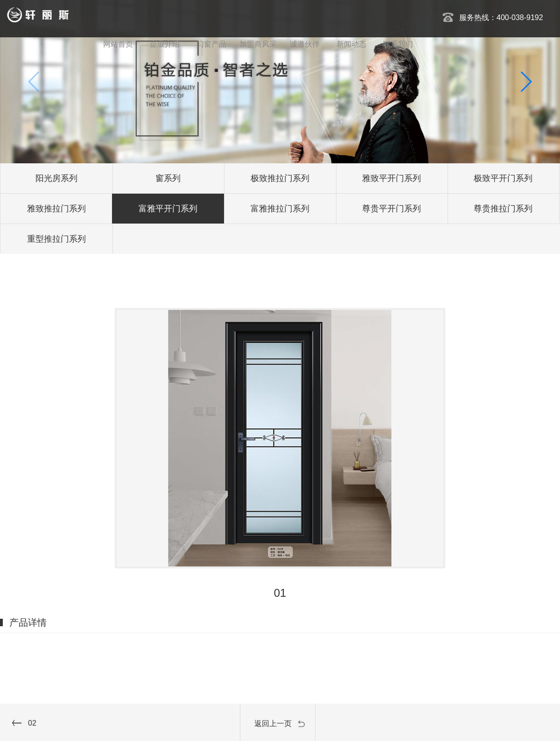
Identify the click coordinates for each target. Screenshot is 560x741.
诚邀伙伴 (305, 44)
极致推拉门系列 (280, 178)
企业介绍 (165, 44)
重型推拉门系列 (56, 239)
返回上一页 (273, 724)
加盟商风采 (258, 44)
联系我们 (398, 44)
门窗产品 (211, 44)
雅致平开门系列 (392, 178)
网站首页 (118, 44)
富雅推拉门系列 (280, 209)
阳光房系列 (56, 178)
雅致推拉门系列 (56, 209)
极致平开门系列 (503, 178)
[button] (526, 82)
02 (32, 723)
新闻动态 (351, 44)
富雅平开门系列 (168, 209)
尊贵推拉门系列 (503, 209)
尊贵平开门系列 (392, 209)
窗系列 (168, 178)
